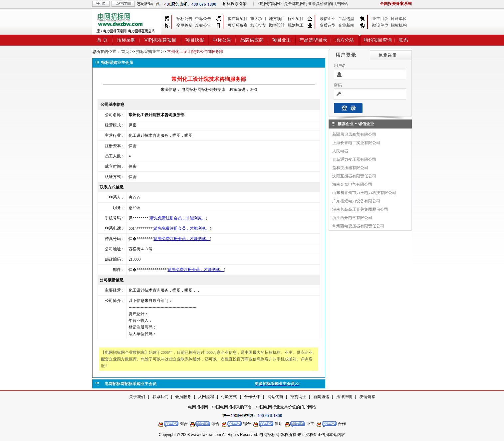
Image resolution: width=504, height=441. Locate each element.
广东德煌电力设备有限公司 (356, 201)
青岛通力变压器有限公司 (354, 159)
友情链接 (368, 397)
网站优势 (275, 397)
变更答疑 (184, 25)
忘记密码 (145, 4)
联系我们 (160, 397)
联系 (403, 40)
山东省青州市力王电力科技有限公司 (364, 193)
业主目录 (380, 19)
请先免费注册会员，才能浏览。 (178, 218)
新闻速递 (321, 397)
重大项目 (258, 19)
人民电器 (340, 151)
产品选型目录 (313, 40)
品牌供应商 (252, 40)
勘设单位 (380, 25)
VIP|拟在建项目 (160, 40)
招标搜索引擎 (235, 4)
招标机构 (399, 25)
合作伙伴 (252, 397)
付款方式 (229, 397)
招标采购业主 (148, 52)
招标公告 (184, 19)
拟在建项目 (238, 19)
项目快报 (195, 40)
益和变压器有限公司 (350, 168)
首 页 (102, 40)
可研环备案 (238, 25)
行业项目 (296, 19)
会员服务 (183, 397)
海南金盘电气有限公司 (352, 184)
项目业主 (282, 40)
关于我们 (137, 397)
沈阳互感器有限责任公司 (354, 176)
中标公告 (203, 19)
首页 (125, 52)
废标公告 (203, 25)
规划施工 (296, 25)
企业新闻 (346, 25)
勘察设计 (277, 25)
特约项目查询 (378, 40)
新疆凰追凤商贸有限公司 (354, 134)
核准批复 (258, 25)
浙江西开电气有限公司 (352, 218)
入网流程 (206, 397)
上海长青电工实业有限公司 (356, 143)
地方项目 (277, 19)
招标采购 (126, 40)
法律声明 (344, 397)
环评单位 (399, 19)
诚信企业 (328, 19)
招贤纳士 (298, 397)
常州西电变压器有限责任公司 (358, 226)
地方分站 (345, 40)
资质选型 (328, 25)
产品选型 (346, 19)
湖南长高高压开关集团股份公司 (360, 209)
